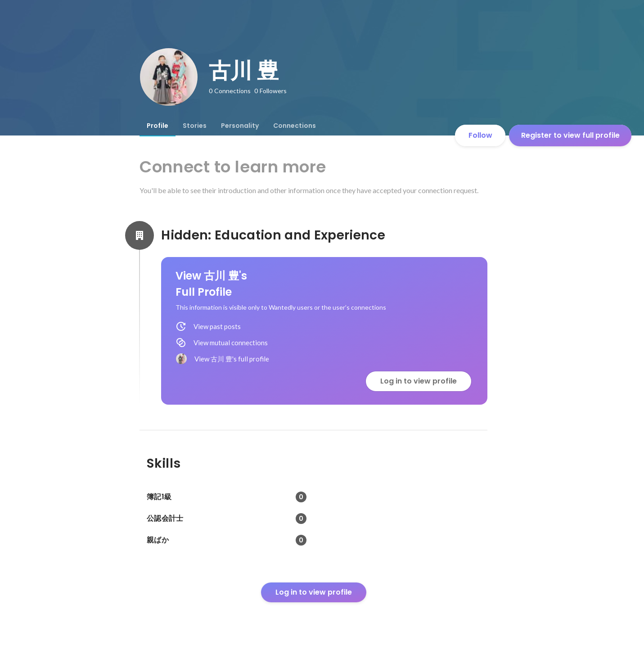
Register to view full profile (570, 135)
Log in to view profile (419, 381)
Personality (240, 126)
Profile (158, 126)
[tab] (158, 126)
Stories (195, 126)
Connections (295, 126)
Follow (480, 135)
